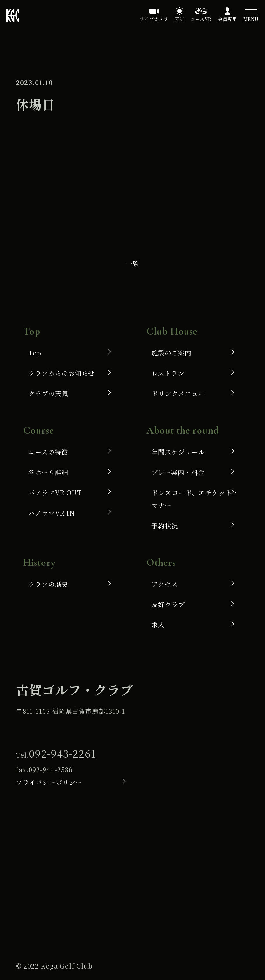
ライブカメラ (154, 19)
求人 (158, 625)
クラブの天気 (48, 393)
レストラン (168, 373)
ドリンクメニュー (178, 393)
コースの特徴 (48, 452)
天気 (179, 19)
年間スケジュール (178, 452)
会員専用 (227, 19)
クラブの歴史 (48, 584)
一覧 (133, 264)
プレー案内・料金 (178, 472)
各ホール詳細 (48, 472)
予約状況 (165, 526)
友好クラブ (168, 604)
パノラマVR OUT (55, 493)
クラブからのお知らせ (62, 373)
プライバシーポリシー (49, 782)
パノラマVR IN (52, 513)
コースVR (201, 19)
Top (35, 353)
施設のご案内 (171, 353)
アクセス (165, 584)
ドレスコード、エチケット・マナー (195, 499)
